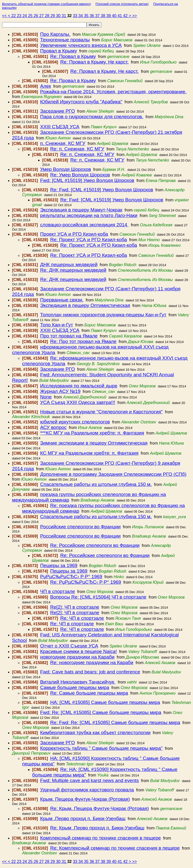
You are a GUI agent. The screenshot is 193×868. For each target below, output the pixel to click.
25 (31, 16)
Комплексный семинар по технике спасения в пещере (101, 838)
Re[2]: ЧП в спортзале (75, 607)
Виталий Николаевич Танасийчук (78, 682)
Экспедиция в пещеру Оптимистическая (85, 305)
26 (36, 16)
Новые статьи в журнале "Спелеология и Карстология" (102, 412)
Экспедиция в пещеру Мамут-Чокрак (81, 210)
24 (25, 16)
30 (59, 16)
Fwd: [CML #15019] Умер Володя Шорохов (87, 180)
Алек (46, 86)
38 (104, 16)
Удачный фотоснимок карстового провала (87, 790)
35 (87, 16)
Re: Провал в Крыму (73, 56)
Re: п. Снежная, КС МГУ (77, 149)
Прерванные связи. (62, 300)
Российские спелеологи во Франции (80, 527)
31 (64, 16)
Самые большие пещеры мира (75, 687)
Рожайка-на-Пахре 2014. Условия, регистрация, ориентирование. (113, 92)
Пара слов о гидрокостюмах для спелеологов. (92, 117)
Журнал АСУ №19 (60, 391)
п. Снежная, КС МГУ (63, 143)
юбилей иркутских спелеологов (75, 422)
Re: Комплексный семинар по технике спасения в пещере (115, 848)
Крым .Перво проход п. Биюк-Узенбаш (83, 818)
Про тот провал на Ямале (69, 336)
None (46, 397)
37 (98, 16)
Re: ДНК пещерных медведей (73, 270)
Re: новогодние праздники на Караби (92, 662)
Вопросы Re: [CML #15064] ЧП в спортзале (98, 597)
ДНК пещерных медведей (69, 265)
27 (42, 16)
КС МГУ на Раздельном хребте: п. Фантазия (89, 453)
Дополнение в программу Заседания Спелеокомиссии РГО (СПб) (113, 474)
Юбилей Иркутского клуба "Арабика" (81, 102)
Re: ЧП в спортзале (82, 618)
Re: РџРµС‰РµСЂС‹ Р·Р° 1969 (86, 582)
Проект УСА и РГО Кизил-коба (74, 234)
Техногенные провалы (65, 40)
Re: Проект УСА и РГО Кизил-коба (89, 240)
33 (76, 16)
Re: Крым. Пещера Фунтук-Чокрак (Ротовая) (100, 808)
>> (135, 16)
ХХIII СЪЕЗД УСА (60, 127)
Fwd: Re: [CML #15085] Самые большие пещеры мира (101, 712)
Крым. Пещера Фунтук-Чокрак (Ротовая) (85, 799)
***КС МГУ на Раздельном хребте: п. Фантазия (92, 433)
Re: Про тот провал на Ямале (83, 341)
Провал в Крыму (59, 51)
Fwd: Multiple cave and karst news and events (89, 780)
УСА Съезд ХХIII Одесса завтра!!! (78, 402)
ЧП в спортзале (58, 591)
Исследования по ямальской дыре (79, 386)
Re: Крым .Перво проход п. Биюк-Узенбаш (97, 828)
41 (120, 16)
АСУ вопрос (53, 427)
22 (14, 16)
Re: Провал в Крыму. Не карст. (94, 62)
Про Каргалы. (55, 34)
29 (53, 16)
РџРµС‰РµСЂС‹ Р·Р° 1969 (71, 577)
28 (47, 16)
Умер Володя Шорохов (66, 169)
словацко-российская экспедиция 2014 (84, 225)
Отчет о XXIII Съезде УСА (69, 646)
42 (126, 16)
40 (115, 16)
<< (5, 16)
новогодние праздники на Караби (77, 657)
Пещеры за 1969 (59, 565)
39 (109, 16)
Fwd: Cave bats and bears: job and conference (90, 672)
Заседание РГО (58, 111)
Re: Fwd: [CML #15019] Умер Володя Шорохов (102, 190)
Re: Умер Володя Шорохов (80, 175)
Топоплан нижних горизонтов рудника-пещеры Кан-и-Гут (103, 315)
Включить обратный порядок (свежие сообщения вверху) (46, 4)
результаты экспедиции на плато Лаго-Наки (89, 215)
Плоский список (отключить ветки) (122, 4)
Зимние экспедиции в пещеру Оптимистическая (94, 443)
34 (81, 16)
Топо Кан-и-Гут (57, 325)
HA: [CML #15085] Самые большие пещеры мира (105, 702)
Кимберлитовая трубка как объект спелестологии (95, 733)
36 (92, 16)
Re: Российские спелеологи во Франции (95, 545)
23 (20, 16)
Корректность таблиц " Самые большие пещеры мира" (101, 748)
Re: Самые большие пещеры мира (89, 693)
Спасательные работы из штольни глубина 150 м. (96, 484)
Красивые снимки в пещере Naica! (79, 651)
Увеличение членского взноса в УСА (81, 45)
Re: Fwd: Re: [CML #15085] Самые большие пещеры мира (115, 722)
